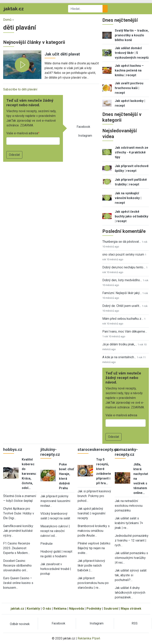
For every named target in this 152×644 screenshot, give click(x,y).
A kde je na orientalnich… (119, 357)
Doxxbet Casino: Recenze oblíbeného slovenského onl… (17, 565)
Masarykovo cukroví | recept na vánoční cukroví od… (55, 531)
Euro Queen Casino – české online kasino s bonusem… (18, 583)
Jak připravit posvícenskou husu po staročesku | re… (93, 583)
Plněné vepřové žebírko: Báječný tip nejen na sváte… (94, 548)
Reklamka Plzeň (89, 638)
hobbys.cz (13, 449)
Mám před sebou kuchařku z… (123, 319)
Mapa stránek (131, 609)
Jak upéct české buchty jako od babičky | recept (132, 216)
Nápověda (76, 609)
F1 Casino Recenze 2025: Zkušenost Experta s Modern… (17, 548)
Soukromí (111, 609)
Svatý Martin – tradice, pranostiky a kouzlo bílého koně (132, 35)
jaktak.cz (17, 609)
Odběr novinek (20, 624)
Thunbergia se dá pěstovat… (122, 242)
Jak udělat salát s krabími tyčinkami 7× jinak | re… (129, 523)
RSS (135, 623)
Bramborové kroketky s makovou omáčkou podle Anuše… (94, 531)
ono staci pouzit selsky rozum (123, 254)
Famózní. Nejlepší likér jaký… (122, 293)
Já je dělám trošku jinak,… (120, 344)
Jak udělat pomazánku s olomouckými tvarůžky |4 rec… (131, 558)
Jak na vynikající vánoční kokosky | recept (128, 198)
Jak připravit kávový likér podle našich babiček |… (91, 565)
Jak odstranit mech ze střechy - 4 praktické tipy (132, 152)
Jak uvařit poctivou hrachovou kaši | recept (129, 88)
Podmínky (94, 609)
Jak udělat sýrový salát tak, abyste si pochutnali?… (131, 575)
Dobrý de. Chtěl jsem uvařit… (122, 306)
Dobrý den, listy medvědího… (122, 280)
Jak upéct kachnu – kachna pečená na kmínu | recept (129, 70)
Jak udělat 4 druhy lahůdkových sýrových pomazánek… (130, 593)
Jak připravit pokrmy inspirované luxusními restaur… (55, 501)
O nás (47, 609)
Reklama (60, 609)
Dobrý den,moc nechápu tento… (124, 267)
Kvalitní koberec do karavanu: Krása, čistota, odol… (29, 474)
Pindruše (47, 544)
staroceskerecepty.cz (98, 449)
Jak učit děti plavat (62, 54)
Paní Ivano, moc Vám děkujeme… (125, 331)
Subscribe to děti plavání (20, 89)
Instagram (85, 136)
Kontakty (33, 609)
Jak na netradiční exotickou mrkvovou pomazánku (129, 506)
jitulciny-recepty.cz (50, 452)
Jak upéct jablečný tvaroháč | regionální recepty (91, 513)
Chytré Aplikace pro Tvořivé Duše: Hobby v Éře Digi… (19, 513)
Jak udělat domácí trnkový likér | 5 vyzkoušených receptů (132, 53)
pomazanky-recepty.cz (126, 452)
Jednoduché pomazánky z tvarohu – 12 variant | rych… (132, 540)
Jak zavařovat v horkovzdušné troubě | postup (56, 569)
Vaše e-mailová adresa (22, 133)
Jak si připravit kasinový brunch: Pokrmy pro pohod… (94, 496)
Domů (7, 20)
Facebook (83, 127)
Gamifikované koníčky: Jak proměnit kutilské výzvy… (18, 531)
